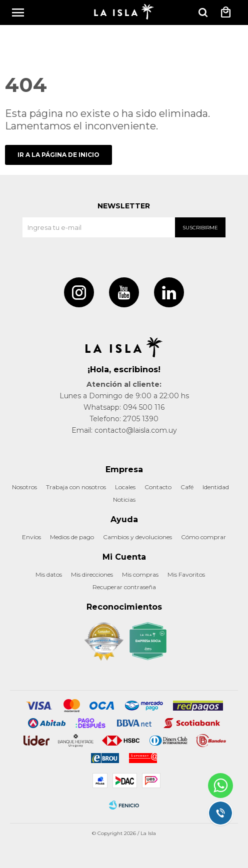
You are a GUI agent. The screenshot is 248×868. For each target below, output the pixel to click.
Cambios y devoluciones (137, 537)
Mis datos (49, 574)
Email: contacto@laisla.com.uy (124, 430)
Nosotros (24, 487)
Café (187, 487)
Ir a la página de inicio (58, 155)
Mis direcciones (92, 574)
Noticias (124, 499)
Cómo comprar (203, 537)
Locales (125, 487)
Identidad (216, 487)
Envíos (31, 537)
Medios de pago (72, 537)
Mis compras (140, 574)
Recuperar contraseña (124, 587)
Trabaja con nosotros (76, 487)
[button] (203, 12)
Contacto (158, 487)
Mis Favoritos (186, 574)
